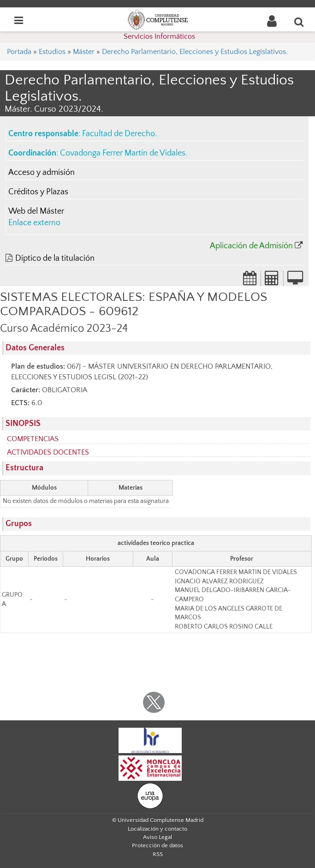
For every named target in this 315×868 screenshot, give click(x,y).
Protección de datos (157, 845)
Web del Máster (36, 211)
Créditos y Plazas (38, 192)
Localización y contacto (157, 829)
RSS (158, 854)
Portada (19, 52)
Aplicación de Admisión (251, 246)
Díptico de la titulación (55, 258)
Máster (84, 52)
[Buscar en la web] (299, 22)
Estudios (52, 52)
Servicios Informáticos (159, 36)
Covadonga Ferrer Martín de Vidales (123, 153)
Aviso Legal (157, 837)
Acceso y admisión (42, 173)
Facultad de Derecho (119, 134)
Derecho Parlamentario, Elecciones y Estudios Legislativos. (195, 52)
